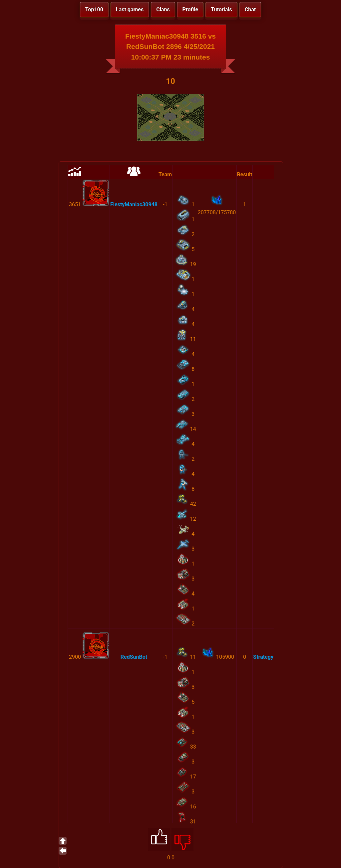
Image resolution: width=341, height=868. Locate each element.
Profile (190, 9)
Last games (130, 9)
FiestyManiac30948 (134, 204)
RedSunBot (134, 657)
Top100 (94, 9)
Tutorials (221, 9)
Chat (250, 9)
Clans (163, 9)
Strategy (263, 657)
